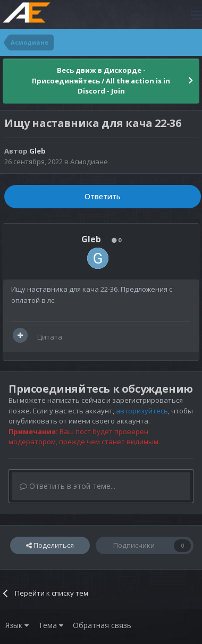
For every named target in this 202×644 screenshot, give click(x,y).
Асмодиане (89, 162)
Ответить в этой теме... (68, 486)
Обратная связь (102, 625)
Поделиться (50, 545)
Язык (17, 625)
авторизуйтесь (142, 411)
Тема (51, 625)
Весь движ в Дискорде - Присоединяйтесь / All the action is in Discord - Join (101, 80)
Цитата (50, 337)
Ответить (103, 196)
